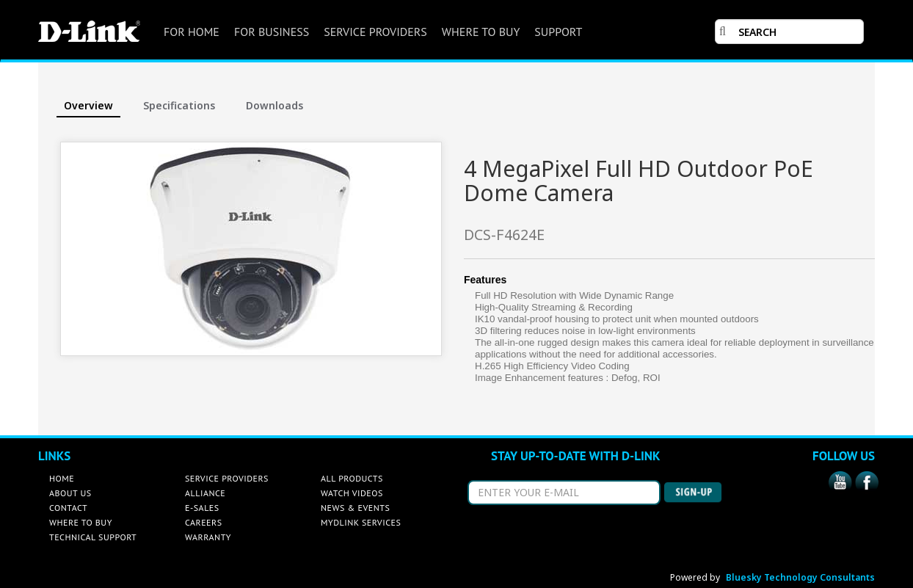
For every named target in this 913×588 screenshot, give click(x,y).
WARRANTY (208, 537)
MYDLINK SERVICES (361, 522)
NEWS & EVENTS (355, 508)
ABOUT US (70, 493)
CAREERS (204, 522)
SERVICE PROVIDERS (375, 32)
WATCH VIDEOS (352, 493)
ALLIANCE (205, 493)
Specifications (179, 105)
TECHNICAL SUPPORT (93, 537)
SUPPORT (558, 32)
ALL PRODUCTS (352, 478)
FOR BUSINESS (272, 32)
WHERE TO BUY (481, 32)
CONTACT (68, 508)
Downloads (274, 105)
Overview (88, 105)
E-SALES (202, 508)
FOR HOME (192, 32)
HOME (62, 478)
